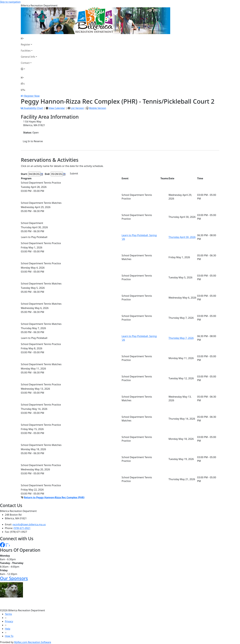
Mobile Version (97, 108)
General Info (28, 57)
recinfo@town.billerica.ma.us (29, 524)
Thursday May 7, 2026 (181, 338)
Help (8, 629)
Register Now (32, 96)
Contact (25, 63)
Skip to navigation (10, 2)
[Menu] (23, 90)
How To (9, 636)
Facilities (26, 51)
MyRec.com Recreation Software (33, 642)
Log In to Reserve (33, 141)
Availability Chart (32, 108)
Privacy (9, 621)
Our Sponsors (14, 578)
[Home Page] (29, 38)
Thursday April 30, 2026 (182, 237)
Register (26, 44)
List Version (77, 108)
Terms (8, 614)
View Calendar (57, 108)
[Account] (29, 69)
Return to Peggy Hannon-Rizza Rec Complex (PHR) (54, 497)
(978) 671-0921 (22, 528)
